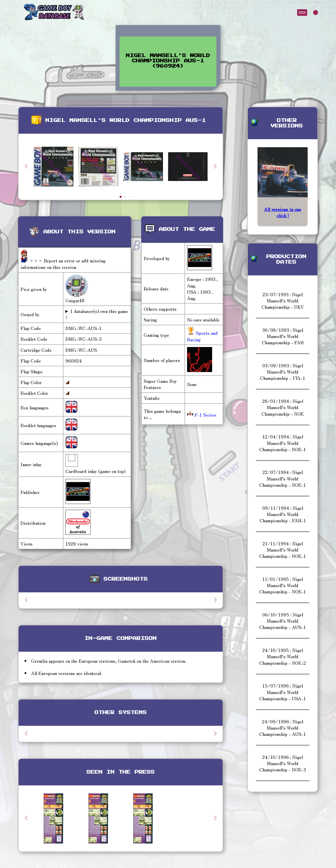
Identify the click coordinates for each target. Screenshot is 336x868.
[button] (215, 166)
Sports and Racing (202, 336)
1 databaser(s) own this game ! (97, 314)
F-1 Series (202, 415)
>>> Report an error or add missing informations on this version (63, 264)
